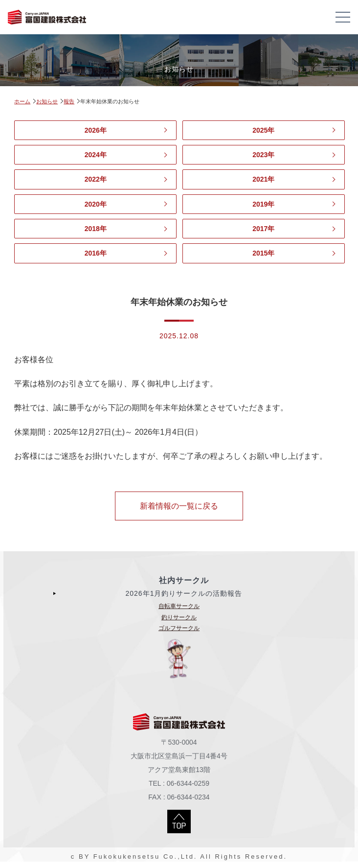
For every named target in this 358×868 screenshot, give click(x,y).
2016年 (96, 253)
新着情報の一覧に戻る (179, 506)
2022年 (96, 179)
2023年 (263, 155)
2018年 (96, 229)
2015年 (263, 253)
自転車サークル (179, 606)
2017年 (263, 229)
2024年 (96, 155)
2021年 (263, 179)
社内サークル (184, 580)
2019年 (263, 204)
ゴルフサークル (179, 628)
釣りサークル (179, 617)
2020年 (96, 204)
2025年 (263, 130)
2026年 (96, 130)
